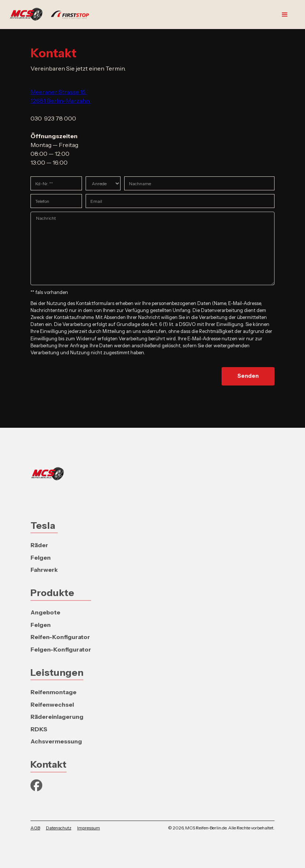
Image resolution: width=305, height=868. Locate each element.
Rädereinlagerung (57, 717)
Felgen (41, 557)
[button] (285, 15)
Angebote (45, 612)
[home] (53, 15)
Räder (39, 545)
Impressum (89, 828)
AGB (35, 828)
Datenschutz (59, 828)
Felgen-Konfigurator (61, 649)
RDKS (39, 729)
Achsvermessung (56, 741)
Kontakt (49, 764)
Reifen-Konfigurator (60, 637)
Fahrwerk (44, 570)
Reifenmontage (53, 692)
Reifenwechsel (52, 704)
